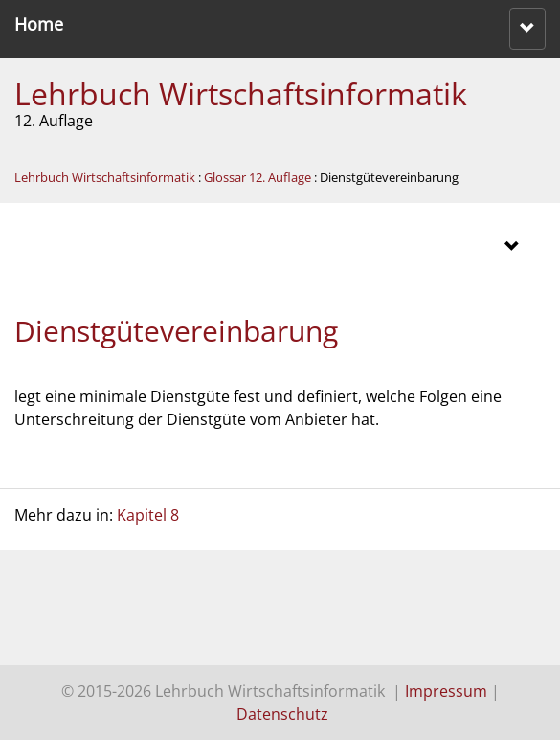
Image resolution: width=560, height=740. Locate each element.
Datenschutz (282, 714)
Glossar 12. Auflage (258, 177)
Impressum (446, 691)
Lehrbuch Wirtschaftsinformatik (241, 93)
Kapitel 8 (148, 515)
